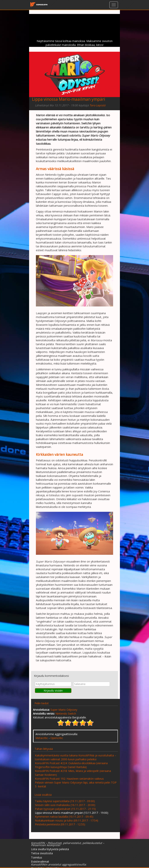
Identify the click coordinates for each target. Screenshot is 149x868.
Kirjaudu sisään (53, 690)
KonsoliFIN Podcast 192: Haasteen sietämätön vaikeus (69, 779)
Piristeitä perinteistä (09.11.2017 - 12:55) (60, 824)
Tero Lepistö (97, 105)
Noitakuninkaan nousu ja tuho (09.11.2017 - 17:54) (67, 820)
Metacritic (42, 738)
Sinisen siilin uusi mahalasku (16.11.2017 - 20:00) (65, 805)
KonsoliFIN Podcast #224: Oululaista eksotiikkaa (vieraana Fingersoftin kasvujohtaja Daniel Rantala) (71, 765)
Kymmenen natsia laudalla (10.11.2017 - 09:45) (64, 817)
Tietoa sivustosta (42, 853)
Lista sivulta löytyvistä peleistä (50, 849)
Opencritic (57, 738)
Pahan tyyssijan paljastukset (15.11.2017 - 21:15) (65, 809)
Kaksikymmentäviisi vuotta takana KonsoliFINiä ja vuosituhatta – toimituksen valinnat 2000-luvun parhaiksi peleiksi (76, 757)
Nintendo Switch (66, 714)
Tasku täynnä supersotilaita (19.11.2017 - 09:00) (65, 801)
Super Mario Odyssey (64, 710)
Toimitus (37, 857)
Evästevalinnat (40, 862)
